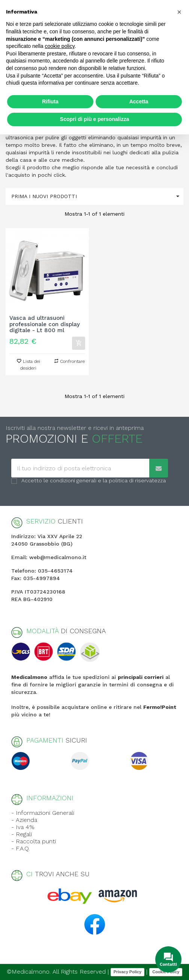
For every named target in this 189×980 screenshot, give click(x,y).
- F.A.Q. (20, 848)
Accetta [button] (139, 101)
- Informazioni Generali (43, 813)
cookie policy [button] (60, 46)
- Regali (22, 834)
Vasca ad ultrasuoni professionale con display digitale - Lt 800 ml (45, 324)
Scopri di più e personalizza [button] (94, 119)
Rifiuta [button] (50, 101)
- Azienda (24, 820)
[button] (179, 12)
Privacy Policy (128, 972)
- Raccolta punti (34, 841)
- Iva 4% (23, 827)
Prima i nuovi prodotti (97, 196)
